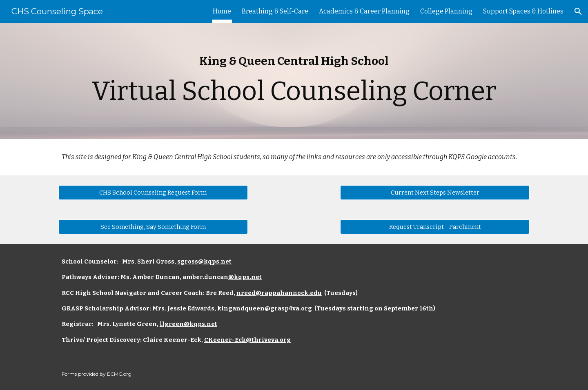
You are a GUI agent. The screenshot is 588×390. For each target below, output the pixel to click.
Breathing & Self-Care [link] (275, 11)
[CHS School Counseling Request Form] (153, 192)
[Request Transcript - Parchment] (435, 227)
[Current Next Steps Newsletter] (435, 192)
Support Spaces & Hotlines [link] (523, 11)
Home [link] (222, 11)
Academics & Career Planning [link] (364, 11)
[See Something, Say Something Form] (153, 227)
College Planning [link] (446, 11)
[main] (294, 81)
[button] (578, 11)
